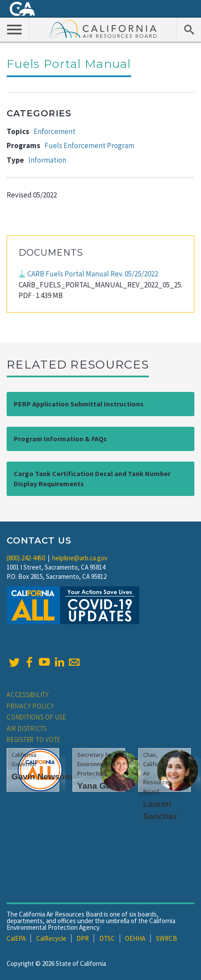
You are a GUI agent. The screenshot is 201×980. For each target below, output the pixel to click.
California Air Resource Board (103, 29)
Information (47, 160)
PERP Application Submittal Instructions (79, 404)
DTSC (107, 938)
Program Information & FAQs (60, 439)
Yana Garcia (102, 786)
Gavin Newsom (42, 777)
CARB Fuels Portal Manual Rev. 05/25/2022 (93, 274)
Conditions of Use (36, 717)
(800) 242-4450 (26, 558)
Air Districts (27, 728)
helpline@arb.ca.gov (80, 558)
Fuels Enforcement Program (89, 145)
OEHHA (135, 938)
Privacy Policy (30, 706)
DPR (83, 938)
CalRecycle (51, 938)
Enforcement (55, 131)
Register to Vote (34, 740)
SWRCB (167, 938)
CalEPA (16, 938)
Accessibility (28, 695)
